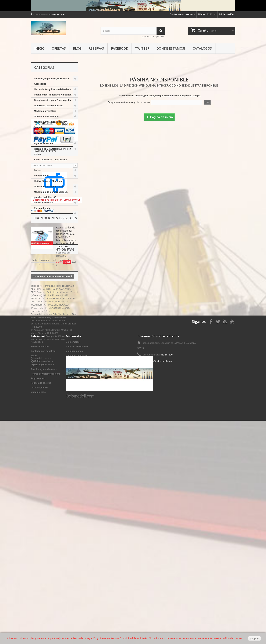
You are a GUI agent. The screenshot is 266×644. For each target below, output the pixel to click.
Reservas (96, 48)
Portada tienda (42, 208)
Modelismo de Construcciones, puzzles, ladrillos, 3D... (51, 195)
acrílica (52, 412)
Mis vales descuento (77, 551)
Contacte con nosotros (182, 14)
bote (35, 407)
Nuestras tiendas (40, 551)
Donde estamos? (171, 48)
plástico (37, 422)
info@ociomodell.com (161, 566)
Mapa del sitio (38, 597)
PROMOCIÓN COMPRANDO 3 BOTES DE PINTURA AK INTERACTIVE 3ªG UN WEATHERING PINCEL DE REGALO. (53, 467)
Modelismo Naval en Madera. (50, 186)
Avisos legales (39, 569)
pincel (64, 412)
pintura (45, 407)
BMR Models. (41, 138)
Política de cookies (41, 588)
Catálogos (202, 48)
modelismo (39, 412)
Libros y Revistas (44, 203)
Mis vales (71, 565)
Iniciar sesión (226, 14)
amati (68, 422)
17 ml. (58, 422)
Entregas (36, 565)
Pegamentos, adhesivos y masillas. (53, 95)
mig (43, 428)
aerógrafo (65, 407)
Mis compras (73, 547)
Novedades (37, 547)
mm (72, 417)
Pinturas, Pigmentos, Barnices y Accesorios (52, 81)
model (63, 428)
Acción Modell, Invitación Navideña (48, 486)
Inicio (39, 48)
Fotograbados (42, 176)
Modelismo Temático (45, 111)
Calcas (38, 170)
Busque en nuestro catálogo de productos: (129, 102)
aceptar (254, 639)
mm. (35, 428)
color (48, 422)
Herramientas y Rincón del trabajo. (53, 89)
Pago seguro (38, 583)
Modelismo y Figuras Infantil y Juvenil (50, 124)
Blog (77, 48)
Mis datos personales (77, 560)
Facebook (120, 48)
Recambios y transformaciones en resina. (53, 151)
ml (54, 407)
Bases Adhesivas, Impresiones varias (51, 162)
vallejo (36, 417)
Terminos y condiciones (44, 574)
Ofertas (59, 48)
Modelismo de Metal (45, 133)
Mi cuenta (73, 541)
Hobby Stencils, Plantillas (48, 181)
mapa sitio (158, 37)
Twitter (142, 48)
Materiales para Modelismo (49, 106)
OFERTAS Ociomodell (46, 213)
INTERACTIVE (58, 417)
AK (45, 417)
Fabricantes (45, 253)
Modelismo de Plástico (46, 116)
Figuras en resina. (44, 143)
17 (72, 428)
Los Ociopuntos (39, 592)
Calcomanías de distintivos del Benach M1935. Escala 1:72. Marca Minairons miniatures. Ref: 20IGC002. (66, 344)
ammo (52, 428)
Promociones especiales (56, 325)
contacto (146, 37)
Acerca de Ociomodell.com (45, 579)
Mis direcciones (74, 556)
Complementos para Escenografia (52, 100)
